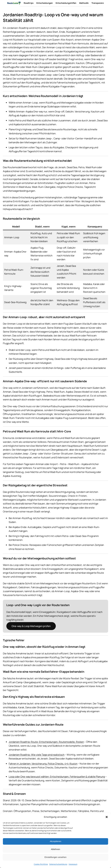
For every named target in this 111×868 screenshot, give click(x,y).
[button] (107, 817)
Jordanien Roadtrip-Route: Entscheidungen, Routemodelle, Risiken (46, 742)
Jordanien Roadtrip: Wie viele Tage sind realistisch (37, 755)
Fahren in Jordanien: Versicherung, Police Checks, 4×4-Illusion (43, 764)
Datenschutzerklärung (58, 864)
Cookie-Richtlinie (41, 864)
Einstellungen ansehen (55, 857)
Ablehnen (55, 849)
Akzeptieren (55, 841)
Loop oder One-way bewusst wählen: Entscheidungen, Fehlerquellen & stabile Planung (57, 777)
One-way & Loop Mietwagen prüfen (31, 626)
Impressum (73, 864)
